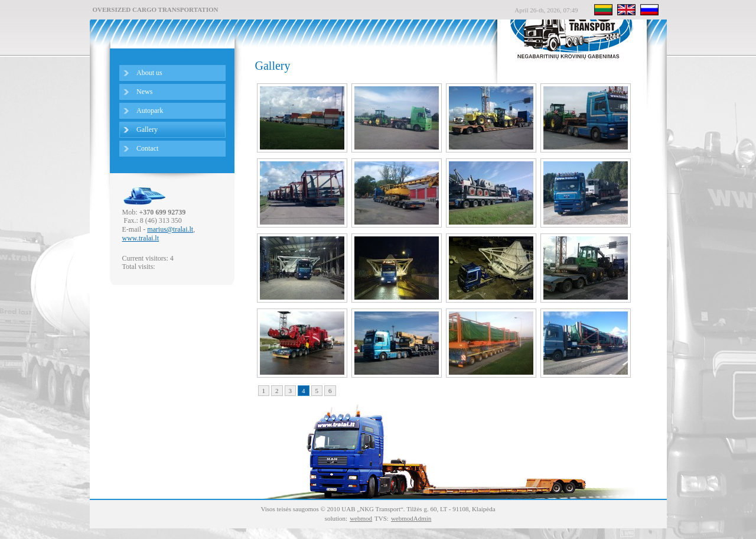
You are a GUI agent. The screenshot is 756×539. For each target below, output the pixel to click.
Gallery (147, 129)
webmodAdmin (411, 518)
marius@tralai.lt (170, 229)
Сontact (147, 148)
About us (149, 73)
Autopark (150, 111)
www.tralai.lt (141, 238)
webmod (361, 518)
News (144, 92)
